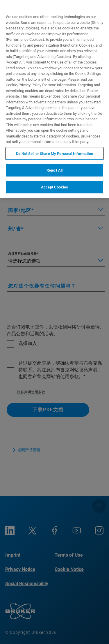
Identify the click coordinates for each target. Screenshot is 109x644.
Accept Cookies (54, 187)
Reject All (54, 170)
